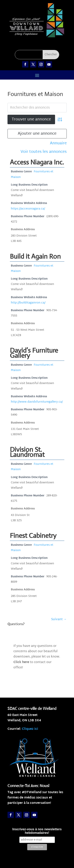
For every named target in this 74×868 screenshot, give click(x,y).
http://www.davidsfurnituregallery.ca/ (37, 402)
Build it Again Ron (35, 256)
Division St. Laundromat (27, 452)
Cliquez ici (30, 729)
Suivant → (59, 620)
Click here (21, 662)
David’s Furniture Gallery (34, 353)
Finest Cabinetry (33, 536)
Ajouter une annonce (37, 134)
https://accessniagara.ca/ (28, 209)
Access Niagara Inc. (37, 162)
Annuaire (58, 143)
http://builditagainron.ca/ (28, 303)
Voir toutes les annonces (44, 152)
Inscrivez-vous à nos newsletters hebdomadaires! (37, 831)
